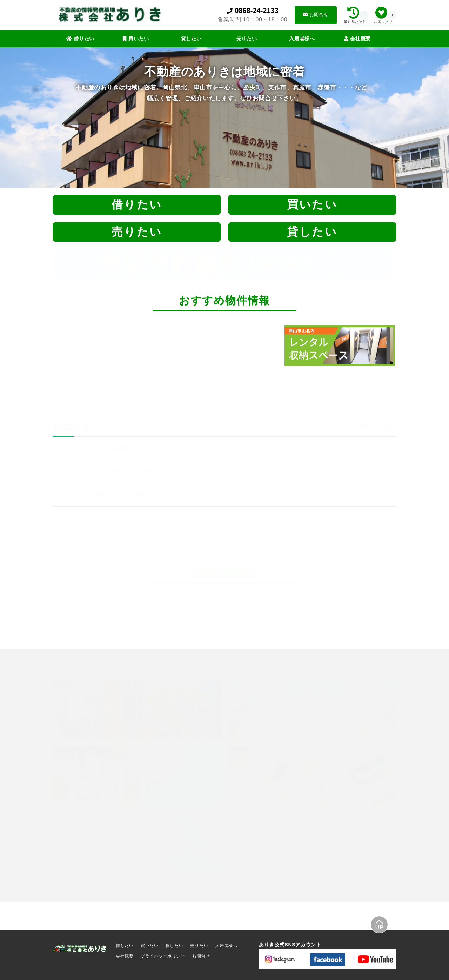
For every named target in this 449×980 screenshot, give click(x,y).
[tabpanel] (344, 345)
